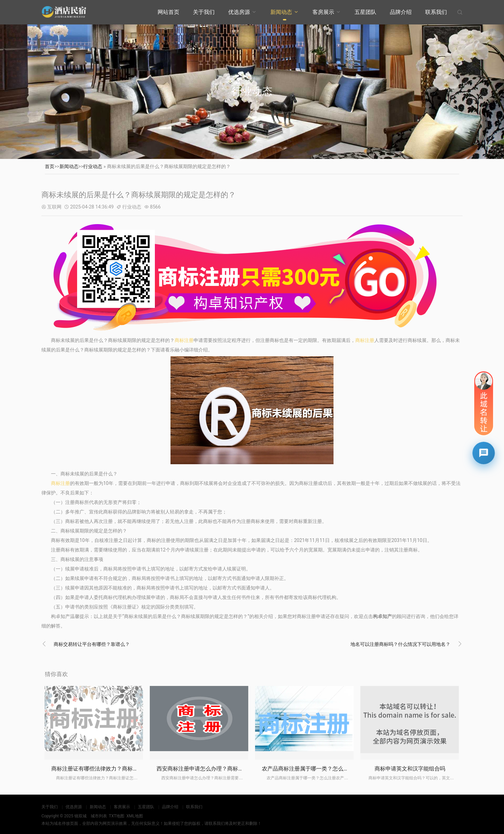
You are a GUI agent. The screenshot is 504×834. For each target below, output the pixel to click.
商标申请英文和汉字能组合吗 (410, 769)
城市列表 (99, 816)
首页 (50, 166)
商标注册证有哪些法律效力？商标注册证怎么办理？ (114, 769)
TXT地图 (116, 816)
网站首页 (168, 12)
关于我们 (204, 12)
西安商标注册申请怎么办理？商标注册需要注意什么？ (222, 769)
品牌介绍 (401, 12)
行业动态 (93, 166)
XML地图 (134, 816)
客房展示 (323, 12)
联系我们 (436, 12)
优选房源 (239, 12)
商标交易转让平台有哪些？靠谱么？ (92, 644)
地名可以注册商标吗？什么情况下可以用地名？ (400, 644)
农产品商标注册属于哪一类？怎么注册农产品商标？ (324, 769)
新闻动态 (281, 12)
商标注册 (184, 340)
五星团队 (365, 12)
